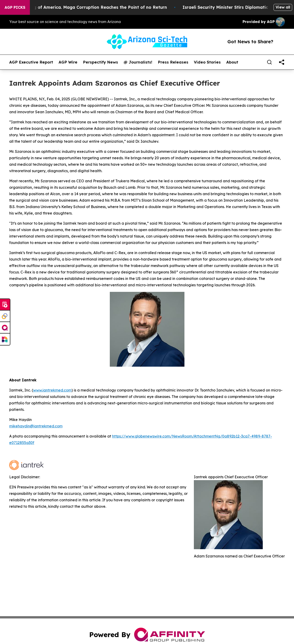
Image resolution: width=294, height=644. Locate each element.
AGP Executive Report (31, 62)
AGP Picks (15, 7)
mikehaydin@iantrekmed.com (36, 426)
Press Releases (173, 62)
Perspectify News (100, 62)
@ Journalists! (138, 62)
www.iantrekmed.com (52, 390)
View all (283, 7)
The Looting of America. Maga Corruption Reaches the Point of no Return (92, 7)
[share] (282, 62)
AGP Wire (68, 62)
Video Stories (207, 62)
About (232, 62)
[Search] (269, 62)
